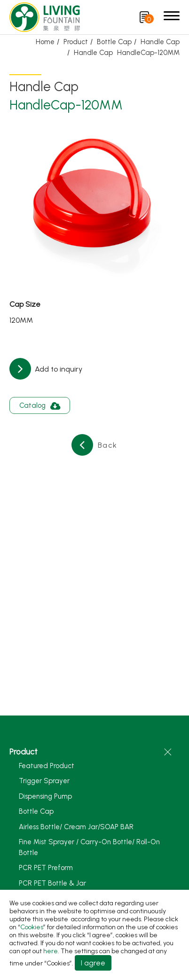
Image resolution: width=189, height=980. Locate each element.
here (51, 951)
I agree (93, 963)
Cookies (32, 927)
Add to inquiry (58, 369)
